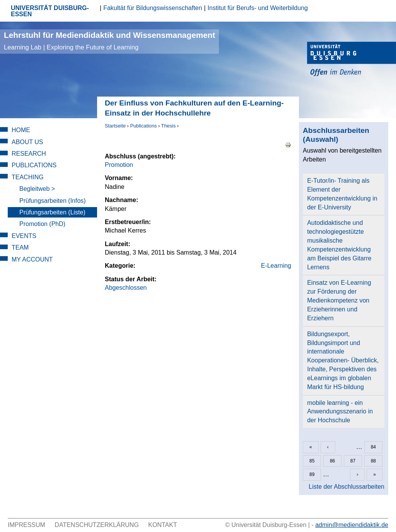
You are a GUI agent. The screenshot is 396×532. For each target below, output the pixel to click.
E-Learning (276, 266)
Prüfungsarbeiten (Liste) (52, 212)
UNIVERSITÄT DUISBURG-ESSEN (50, 11)
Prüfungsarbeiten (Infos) (53, 201)
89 (312, 474)
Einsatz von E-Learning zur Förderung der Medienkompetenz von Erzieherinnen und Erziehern (339, 300)
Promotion (119, 165)
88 (373, 461)
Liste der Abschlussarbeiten (346, 487)
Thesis (169, 126)
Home (21, 130)
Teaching (28, 177)
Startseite (115, 126)
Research (29, 154)
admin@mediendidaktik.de (352, 525)
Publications (143, 126)
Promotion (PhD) (42, 224)
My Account (32, 259)
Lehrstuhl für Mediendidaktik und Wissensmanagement (109, 41)
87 (353, 461)
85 (312, 461)
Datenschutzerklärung (97, 525)
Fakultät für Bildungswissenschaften (153, 8)
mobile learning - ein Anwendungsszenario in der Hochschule (340, 412)
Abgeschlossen (126, 288)
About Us (27, 142)
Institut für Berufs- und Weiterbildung (258, 8)
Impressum (26, 525)
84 (373, 447)
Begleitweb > (37, 189)
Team (20, 247)
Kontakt (162, 525)
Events (24, 236)
